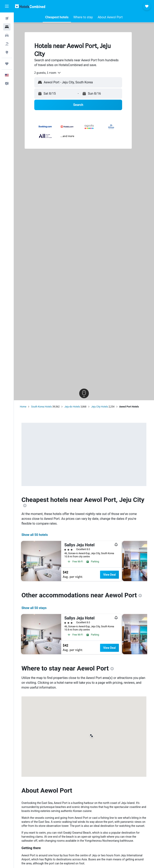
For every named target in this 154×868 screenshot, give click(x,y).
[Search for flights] (7, 18)
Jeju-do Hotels (72, 407)
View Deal (109, 575)
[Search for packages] (7, 44)
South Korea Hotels (41, 407)
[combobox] (48, 73)
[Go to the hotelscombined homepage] (30, 6)
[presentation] (25, 506)
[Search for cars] (7, 35)
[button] (7, 6)
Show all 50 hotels (35, 535)
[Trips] (7, 64)
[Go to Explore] (7, 52)
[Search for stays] (7, 27)
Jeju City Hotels (100, 407)
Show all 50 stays (34, 608)
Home (23, 407)
